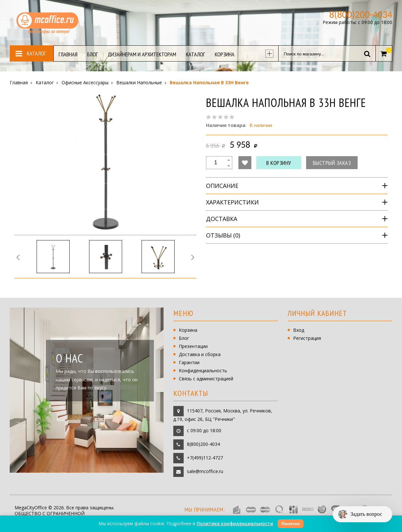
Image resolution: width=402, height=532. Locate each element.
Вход (299, 330)
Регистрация (307, 338)
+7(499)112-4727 (205, 457)
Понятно (291, 524)
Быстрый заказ (332, 163)
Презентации (193, 346)
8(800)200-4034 (203, 444)
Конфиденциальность (203, 370)
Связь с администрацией (206, 379)
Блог (184, 338)
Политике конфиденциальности (235, 523)
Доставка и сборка (200, 354)
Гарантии (189, 362)
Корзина (188, 330)
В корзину (279, 163)
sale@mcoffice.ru (205, 471)
